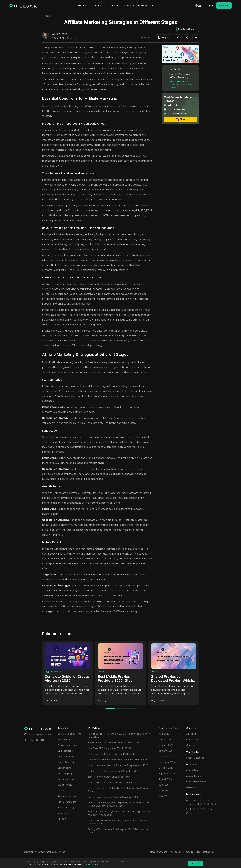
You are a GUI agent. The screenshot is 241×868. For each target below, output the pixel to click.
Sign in (210, 6)
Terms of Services (158, 852)
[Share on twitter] (26, 740)
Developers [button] (146, 6)
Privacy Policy (177, 852)
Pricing (116, 5)
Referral (127, 5)
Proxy (101, 672)
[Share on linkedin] (31, 740)
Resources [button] (102, 6)
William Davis (60, 34)
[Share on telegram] (37, 740)
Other (189, 813)
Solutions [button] (84, 6)
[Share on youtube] (42, 740)
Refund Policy (210, 852)
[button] (200, 6)
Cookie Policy (193, 852)
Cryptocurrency (53, 672)
